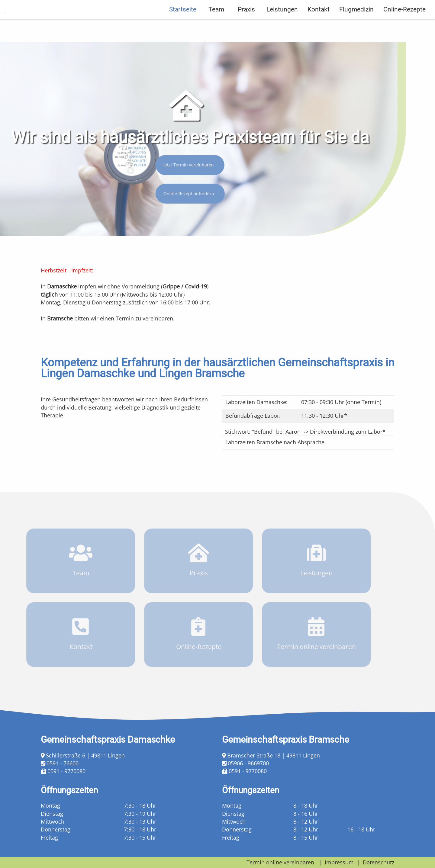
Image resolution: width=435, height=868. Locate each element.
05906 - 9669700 (248, 763)
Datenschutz (379, 862)
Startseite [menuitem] (183, 32)
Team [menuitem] (216, 32)
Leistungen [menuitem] (282, 32)
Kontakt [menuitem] (319, 32)
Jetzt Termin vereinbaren (185, 165)
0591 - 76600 (63, 763)
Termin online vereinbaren (280, 862)
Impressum (339, 862)
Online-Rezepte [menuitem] (404, 32)
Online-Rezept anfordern (185, 193)
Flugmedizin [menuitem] (356, 32)
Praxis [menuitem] (246, 32)
